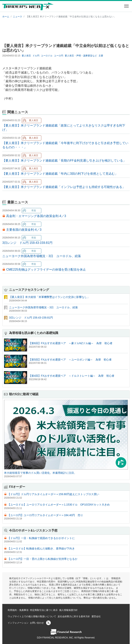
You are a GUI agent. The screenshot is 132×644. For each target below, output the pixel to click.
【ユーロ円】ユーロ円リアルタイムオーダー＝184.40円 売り (45, 515)
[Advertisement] (66, 30)
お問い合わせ (37, 623)
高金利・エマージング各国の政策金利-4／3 (36, 216)
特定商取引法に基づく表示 (44, 610)
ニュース (17, 17)
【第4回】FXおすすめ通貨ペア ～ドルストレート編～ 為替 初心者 (71, 376)
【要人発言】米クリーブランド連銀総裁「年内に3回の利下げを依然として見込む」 (60, 174)
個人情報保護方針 (68, 610)
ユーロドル (47, 56)
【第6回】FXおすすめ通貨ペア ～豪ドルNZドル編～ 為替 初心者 (71, 343)
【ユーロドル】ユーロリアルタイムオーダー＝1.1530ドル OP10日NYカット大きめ (59, 505)
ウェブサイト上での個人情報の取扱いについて (32, 616)
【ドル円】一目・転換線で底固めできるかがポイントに (41, 538)
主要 (101, 56)
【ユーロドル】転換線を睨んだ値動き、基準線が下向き (41, 548)
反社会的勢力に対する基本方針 (74, 616)
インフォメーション (18, 623)
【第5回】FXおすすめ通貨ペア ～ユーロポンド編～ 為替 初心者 (70, 360)
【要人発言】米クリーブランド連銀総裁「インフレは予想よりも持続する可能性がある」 (64, 187)
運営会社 (96, 616)
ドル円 (36, 56)
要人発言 (26, 56)
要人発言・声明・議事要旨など (81, 56)
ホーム (6, 17)
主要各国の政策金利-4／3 (24, 230)
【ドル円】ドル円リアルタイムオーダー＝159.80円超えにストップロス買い (53, 494)
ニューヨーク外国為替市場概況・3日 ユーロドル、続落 (42, 256)
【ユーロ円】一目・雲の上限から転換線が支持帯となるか (42, 559)
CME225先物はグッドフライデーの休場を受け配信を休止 (46, 270)
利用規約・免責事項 (18, 610)
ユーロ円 (59, 56)
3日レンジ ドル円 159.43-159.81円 (27, 243)
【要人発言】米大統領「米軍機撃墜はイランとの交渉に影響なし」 (49, 297)
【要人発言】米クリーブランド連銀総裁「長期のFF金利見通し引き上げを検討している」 (64, 161)
